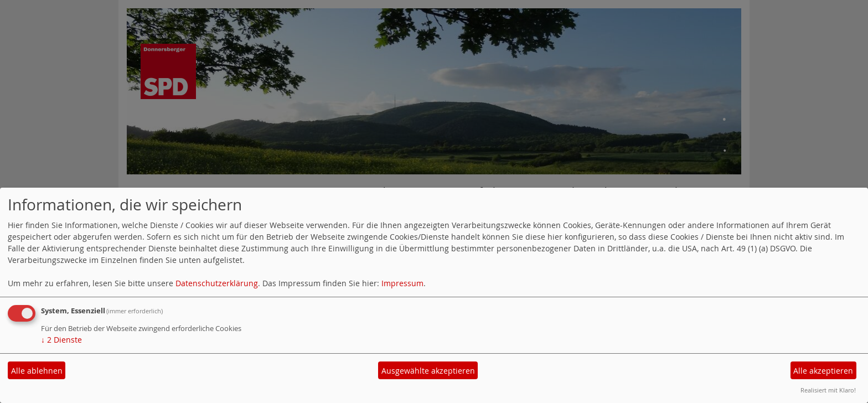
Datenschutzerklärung (217, 283)
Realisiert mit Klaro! (828, 390)
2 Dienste (61, 340)
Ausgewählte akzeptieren (428, 371)
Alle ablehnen (37, 371)
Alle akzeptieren (823, 371)
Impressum (402, 283)
